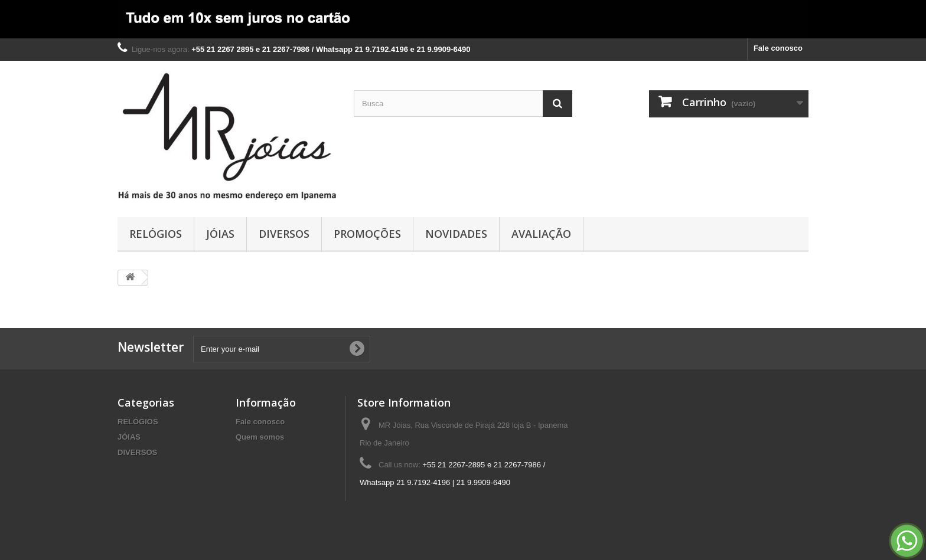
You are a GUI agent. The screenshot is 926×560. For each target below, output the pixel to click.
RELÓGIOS (156, 234)
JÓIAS (220, 234)
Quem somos (260, 437)
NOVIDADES (456, 234)
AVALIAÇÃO (541, 234)
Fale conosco (778, 48)
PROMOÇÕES (367, 234)
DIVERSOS (284, 234)
